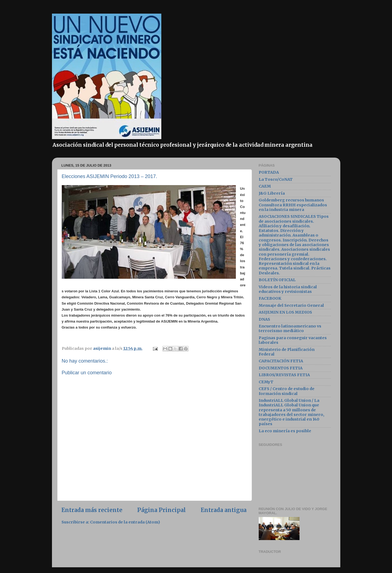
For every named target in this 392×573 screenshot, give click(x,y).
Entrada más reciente (92, 510)
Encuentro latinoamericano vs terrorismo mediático (290, 328)
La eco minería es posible (285, 431)
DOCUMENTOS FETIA (281, 368)
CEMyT (266, 382)
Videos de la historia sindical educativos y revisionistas (288, 289)
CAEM (265, 186)
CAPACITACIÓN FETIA (281, 361)
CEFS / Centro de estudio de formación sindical (287, 391)
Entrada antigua (224, 510)
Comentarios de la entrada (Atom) (125, 522)
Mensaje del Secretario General (291, 305)
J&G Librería (272, 193)
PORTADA (269, 172)
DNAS (264, 319)
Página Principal (161, 510)
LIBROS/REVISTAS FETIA (284, 375)
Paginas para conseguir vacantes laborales (293, 340)
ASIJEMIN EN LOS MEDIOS (285, 312)
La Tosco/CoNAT (276, 179)
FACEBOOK (270, 298)
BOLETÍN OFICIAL (277, 280)
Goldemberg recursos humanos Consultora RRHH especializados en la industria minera (293, 205)
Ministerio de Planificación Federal (287, 352)
